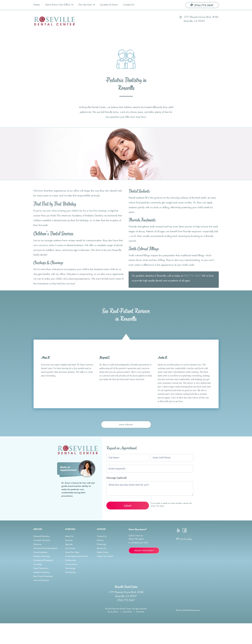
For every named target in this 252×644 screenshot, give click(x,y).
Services (69, 540)
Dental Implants (40, 552)
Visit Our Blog (184, 539)
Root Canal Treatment (43, 576)
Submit (128, 506)
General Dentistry (41, 536)
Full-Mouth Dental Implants (46, 548)
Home (37, 5)
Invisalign (38, 564)
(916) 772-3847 (202, 5)
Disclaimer (140, 612)
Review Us (102, 548)
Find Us (100, 540)
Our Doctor (70, 548)
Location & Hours (109, 5)
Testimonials (71, 560)
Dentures (37, 544)
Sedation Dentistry (42, 572)
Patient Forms (103, 552)
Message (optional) (116, 478)
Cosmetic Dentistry (42, 540)
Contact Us (129, 5)
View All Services (41, 580)
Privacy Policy (113, 612)
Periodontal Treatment (43, 560)
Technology (70, 568)
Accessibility (127, 612)
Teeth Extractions (41, 568)
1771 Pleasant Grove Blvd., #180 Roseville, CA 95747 (201, 19)
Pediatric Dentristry (42, 556)
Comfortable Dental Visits (76, 556)
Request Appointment (144, 550)
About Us (69, 536)
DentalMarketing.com (191, 610)
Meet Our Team (72, 552)
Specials (69, 544)
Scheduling (70, 572)
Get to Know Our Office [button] (58, 5)
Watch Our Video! (105, 556)
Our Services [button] (85, 5)
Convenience (71, 564)
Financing (101, 544)
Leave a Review (126, 424)
